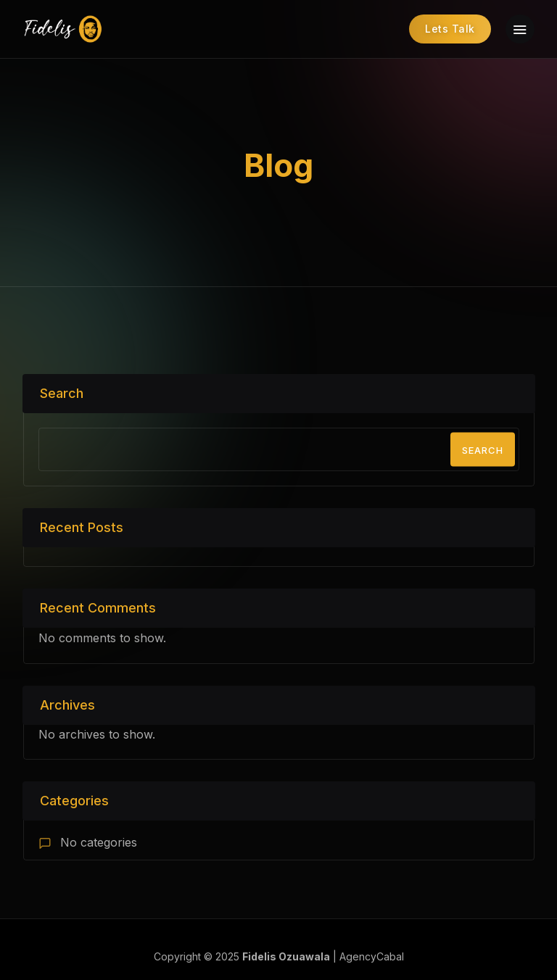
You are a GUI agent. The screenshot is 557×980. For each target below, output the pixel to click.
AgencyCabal (372, 956)
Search (62, 393)
